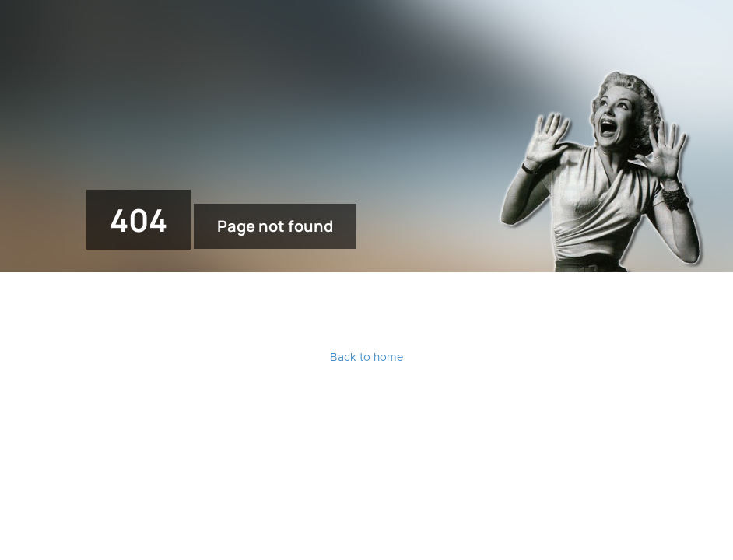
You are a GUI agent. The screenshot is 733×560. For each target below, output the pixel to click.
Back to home (366, 358)
